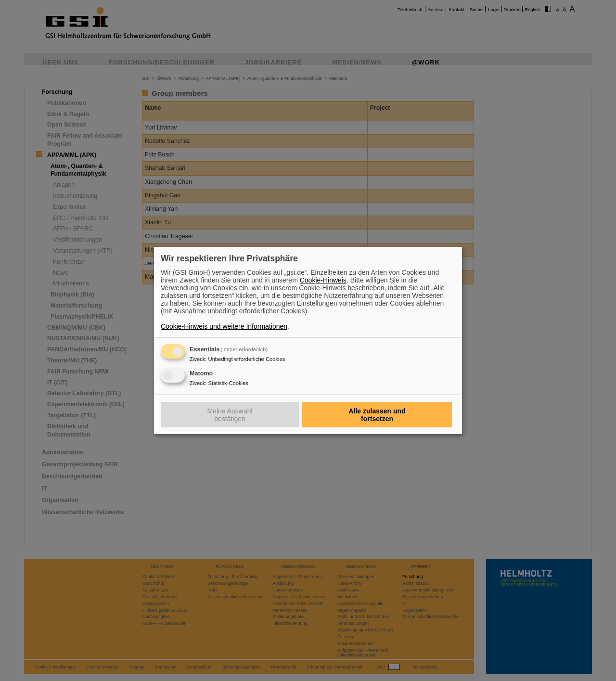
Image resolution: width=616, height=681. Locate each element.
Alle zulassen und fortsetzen (377, 415)
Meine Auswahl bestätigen (230, 415)
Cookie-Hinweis (323, 280)
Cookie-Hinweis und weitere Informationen (224, 326)
